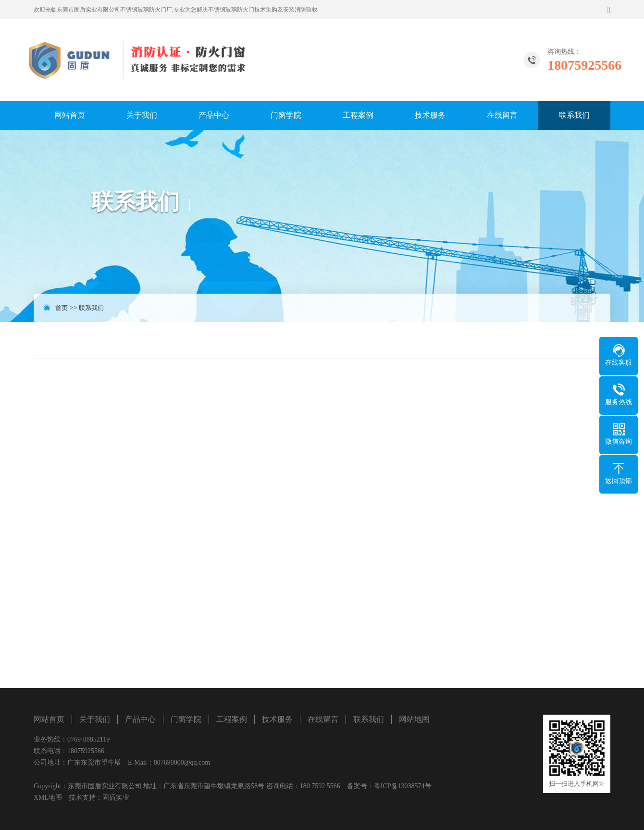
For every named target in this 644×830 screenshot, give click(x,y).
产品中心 (214, 115)
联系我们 (574, 115)
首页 (62, 308)
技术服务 (430, 115)
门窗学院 (286, 115)
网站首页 (70, 115)
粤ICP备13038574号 (403, 786)
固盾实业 (116, 798)
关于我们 (142, 115)
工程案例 (358, 115)
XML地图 (48, 798)
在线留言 (502, 115)
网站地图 (414, 719)
